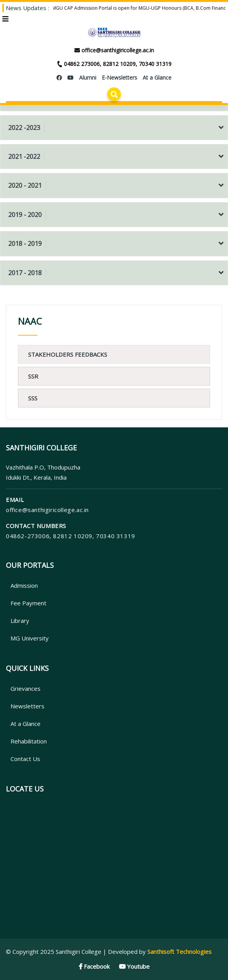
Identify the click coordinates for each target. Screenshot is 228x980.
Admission (22, 585)
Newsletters (25, 706)
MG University (27, 638)
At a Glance (23, 724)
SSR (33, 376)
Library (18, 621)
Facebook (94, 966)
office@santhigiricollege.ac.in (47, 510)
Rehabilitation (26, 741)
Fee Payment (26, 603)
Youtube (134, 966)
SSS (33, 398)
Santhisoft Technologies (179, 952)
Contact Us (23, 759)
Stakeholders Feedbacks (68, 354)
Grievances (23, 688)
